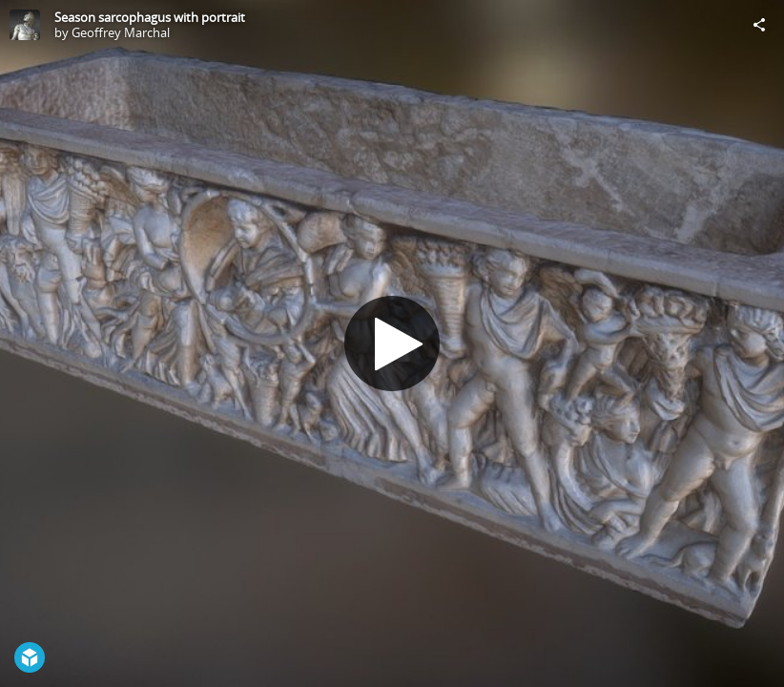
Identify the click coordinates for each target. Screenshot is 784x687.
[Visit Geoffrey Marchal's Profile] (25, 25)
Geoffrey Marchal (121, 32)
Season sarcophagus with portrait (150, 17)
